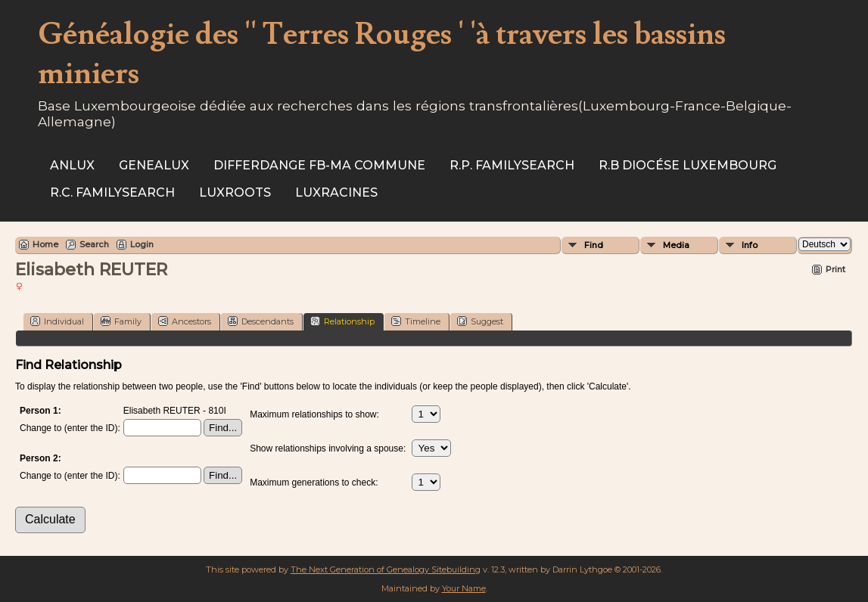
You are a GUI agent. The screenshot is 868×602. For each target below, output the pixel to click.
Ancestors (185, 321)
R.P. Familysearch (512, 165)
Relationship (342, 321)
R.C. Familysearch (112, 192)
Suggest (480, 321)
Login (142, 244)
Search (94, 244)
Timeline (416, 321)
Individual (57, 321)
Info (750, 245)
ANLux (72, 165)
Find (594, 245)
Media (676, 245)
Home (45, 244)
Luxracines (336, 192)
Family (121, 321)
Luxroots (235, 192)
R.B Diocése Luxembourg (688, 165)
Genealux (154, 165)
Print (835, 269)
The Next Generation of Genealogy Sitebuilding (386, 569)
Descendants (261, 321)
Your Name (464, 588)
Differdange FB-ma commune (319, 165)
